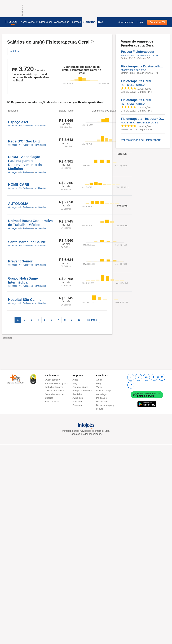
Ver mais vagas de (143, 140)
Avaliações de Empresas (68, 22)
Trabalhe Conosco (54, 387)
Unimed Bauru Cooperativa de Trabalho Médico (30, 223)
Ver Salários (40, 126)
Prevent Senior (20, 261)
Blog (101, 22)
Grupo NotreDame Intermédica (23, 280)
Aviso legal (78, 398)
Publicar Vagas (44, 22)
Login (140, 22)
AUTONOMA (18, 204)
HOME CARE (19, 184)
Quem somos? (52, 380)
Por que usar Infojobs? (56, 383)
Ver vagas (13, 126)
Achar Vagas (28, 22)
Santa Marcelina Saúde (27, 242)
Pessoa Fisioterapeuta (137, 52)
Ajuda (75, 380)
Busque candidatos (82, 391)
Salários (90, 22)
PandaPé (77, 394)
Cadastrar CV (157, 22)
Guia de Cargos (104, 391)
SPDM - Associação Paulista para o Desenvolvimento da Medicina (25, 163)
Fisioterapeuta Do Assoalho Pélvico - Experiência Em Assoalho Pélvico (143, 66)
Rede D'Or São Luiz (24, 141)
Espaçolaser (18, 122)
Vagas (99, 387)
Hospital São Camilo (25, 300)
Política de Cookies (55, 391)
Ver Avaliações (26, 126)
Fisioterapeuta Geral (136, 81)
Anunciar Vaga (126, 22)
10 (79, 320)
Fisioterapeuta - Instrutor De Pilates (143, 119)
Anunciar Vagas (80, 387)
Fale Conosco (52, 402)
